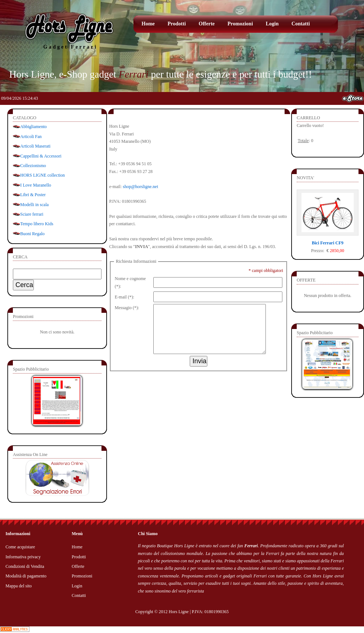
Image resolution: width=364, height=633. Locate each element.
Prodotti (177, 24)
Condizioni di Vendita (25, 566)
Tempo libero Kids (37, 224)
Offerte (207, 24)
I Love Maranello (36, 185)
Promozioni (240, 24)
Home (148, 24)
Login (272, 24)
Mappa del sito (19, 586)
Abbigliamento (33, 127)
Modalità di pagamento (26, 576)
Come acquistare (20, 547)
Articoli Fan (31, 137)
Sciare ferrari (32, 214)
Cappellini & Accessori (41, 156)
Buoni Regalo (32, 234)
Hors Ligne (179, 612)
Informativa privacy (23, 557)
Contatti (301, 24)
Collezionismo (33, 166)
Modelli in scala (34, 205)
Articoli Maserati (35, 146)
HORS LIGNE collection (42, 175)
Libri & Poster (33, 195)
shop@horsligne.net (140, 187)
